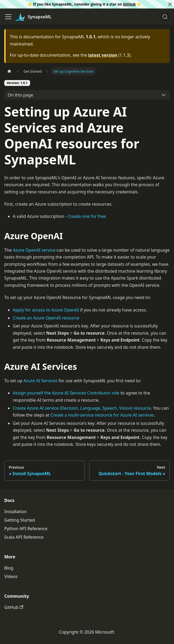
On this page (20, 95)
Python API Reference (26, 529)
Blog (9, 568)
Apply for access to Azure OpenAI (46, 310)
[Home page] (9, 71)
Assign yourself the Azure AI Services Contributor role (66, 393)
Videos (11, 576)
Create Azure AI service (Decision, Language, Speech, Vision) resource (82, 408)
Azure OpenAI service (34, 250)
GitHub (129, 4)
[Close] (170, 4)
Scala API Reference (24, 537)
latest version (103, 55)
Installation (15, 512)
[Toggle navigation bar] (8, 17)
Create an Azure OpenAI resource (46, 318)
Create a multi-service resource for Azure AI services (102, 415)
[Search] (165, 17)
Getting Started (20, 520)
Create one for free (87, 216)
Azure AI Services (40, 381)
